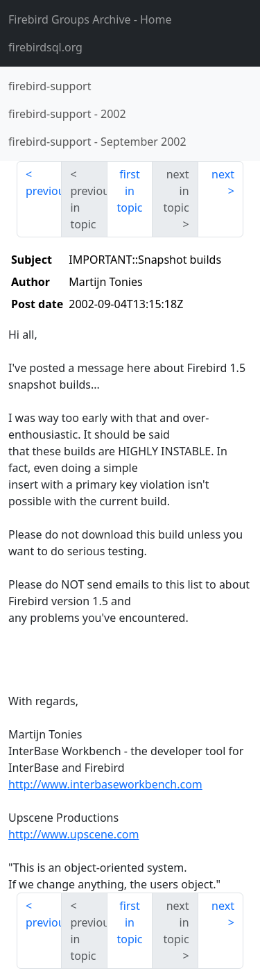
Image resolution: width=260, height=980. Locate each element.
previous (44, 191)
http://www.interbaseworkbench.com (105, 784)
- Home (90, 19)
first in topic (129, 191)
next (223, 174)
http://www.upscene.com (73, 834)
